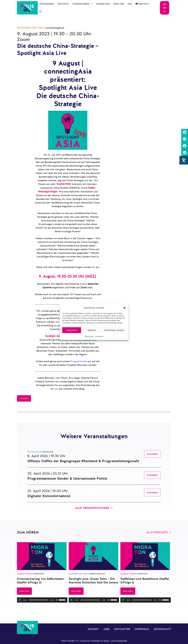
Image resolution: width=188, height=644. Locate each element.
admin (165, 8)
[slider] (39, 600)
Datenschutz (89, 336)
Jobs (106, 629)
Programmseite (79, 361)
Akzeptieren (72, 330)
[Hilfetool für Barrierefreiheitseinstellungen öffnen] (184, 160)
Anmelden (24, 398)
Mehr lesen (24, 591)
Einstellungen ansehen (114, 330)
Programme (47, 4)
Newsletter (122, 629)
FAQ (130, 4)
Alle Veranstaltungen (92, 508)
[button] (124, 308)
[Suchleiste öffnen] (41, 12)
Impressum (99, 336)
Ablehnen (92, 330)
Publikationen (83, 4)
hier (56, 389)
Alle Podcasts (157, 532)
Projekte (63, 4)
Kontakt (93, 629)
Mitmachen (103, 4)
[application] (42, 600)
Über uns (119, 4)
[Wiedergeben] (20, 600)
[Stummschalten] (57, 600)
